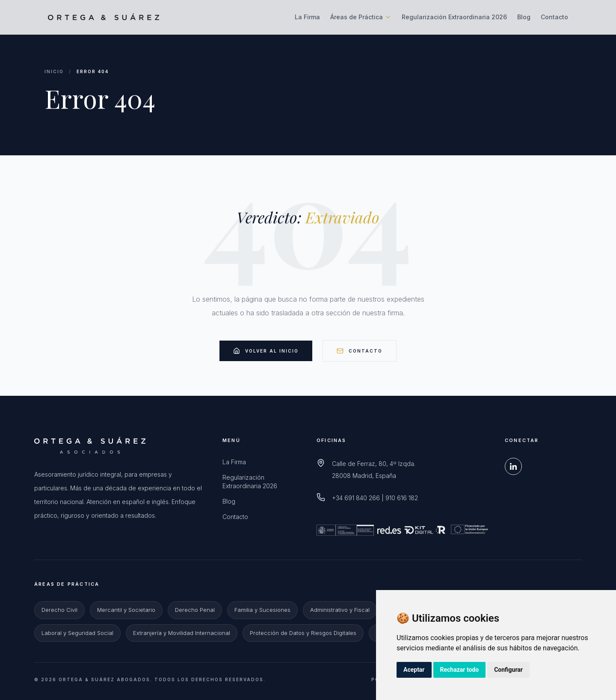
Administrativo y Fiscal (340, 610)
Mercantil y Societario (126, 610)
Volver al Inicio (266, 351)
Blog (524, 17)
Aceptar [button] (414, 670)
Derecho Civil (59, 610)
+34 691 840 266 (356, 498)
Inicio (54, 71)
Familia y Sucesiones (262, 610)
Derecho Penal (195, 610)
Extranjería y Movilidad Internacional (182, 633)
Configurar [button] (508, 670)
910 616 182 (402, 498)
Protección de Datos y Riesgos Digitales (303, 633)
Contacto (554, 17)
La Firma (307, 17)
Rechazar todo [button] (460, 670)
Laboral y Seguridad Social (77, 633)
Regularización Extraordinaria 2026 (454, 17)
